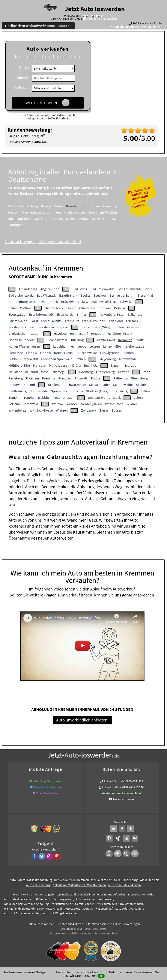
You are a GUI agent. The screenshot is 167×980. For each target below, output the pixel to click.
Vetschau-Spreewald (23, 404)
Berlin (65, 206)
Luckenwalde (87, 353)
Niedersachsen (81, 212)
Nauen (116, 365)
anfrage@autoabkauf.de (102, 19)
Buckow (82, 302)
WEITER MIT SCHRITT (48, 103)
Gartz (85, 327)
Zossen (117, 410)
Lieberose (16, 353)
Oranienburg (105, 372)
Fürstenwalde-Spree (53, 327)
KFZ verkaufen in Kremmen (72, 880)
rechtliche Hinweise (81, 933)
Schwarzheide (76, 385)
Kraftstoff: (22, 87)
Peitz (146, 372)
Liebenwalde (135, 346)
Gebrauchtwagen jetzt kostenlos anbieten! (49, 241)
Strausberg (120, 391)
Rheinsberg (139, 378)
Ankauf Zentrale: (114, 781)
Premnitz (49, 378)
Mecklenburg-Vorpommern (47, 212)
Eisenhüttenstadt (41, 314)
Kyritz (140, 340)
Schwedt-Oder (100, 385)
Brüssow (67, 302)
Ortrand (124, 372)
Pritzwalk (81, 378)
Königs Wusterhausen (24, 346)
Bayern (52, 206)
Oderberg (86, 372)
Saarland (47, 219)
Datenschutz (58, 933)
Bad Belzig (80, 289)
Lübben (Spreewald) (23, 359)
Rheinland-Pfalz (26, 219)
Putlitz (96, 378)
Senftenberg (18, 391)
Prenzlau (65, 378)
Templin (14, 397)
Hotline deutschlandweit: (38, 26)
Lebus (82, 346)
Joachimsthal (57, 340)
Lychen (81, 359)
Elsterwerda (65, 314)
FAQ (114, 933)
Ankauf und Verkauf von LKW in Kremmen (79, 885)
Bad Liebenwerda (21, 295)
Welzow (58, 404)
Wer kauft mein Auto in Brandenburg (114, 880)
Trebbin (43, 397)
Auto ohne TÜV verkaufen (124, 885)
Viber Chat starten (48, 793)
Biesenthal (145, 295)
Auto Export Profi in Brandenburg (31, 880)
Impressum (102, 933)
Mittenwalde (128, 359)
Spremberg (59, 391)
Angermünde (50, 289)
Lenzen (95, 346)
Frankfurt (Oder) (94, 321)
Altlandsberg (28, 289)
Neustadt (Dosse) (37, 372)
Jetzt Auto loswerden (95, 9)
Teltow (146, 391)
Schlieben (55, 385)
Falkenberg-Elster (112, 314)
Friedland (116, 321)
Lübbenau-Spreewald (57, 359)
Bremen (100, 206)
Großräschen (18, 333)
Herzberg (98, 333)
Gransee (133, 327)
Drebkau (105, 308)
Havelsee (60, 333)
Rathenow (121, 378)
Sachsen (63, 219)
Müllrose (39, 365)
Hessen (19, 212)
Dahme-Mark (54, 308)
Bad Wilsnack (46, 295)
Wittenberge (17, 410)
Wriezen (62, 410)
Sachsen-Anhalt (83, 219)
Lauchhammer (64, 346)
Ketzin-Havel (106, 340)
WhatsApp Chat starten (48, 781)
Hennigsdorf (79, 333)
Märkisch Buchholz (84, 365)
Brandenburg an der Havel (27, 302)
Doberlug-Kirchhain (81, 308)
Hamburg (116, 206)
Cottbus (26, 308)
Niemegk (59, 372)
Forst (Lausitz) (51, 321)
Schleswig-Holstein (112, 219)
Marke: (24, 68)
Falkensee (135, 314)
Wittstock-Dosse (41, 410)
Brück (54, 302)
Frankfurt (72, 321)
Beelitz (85, 295)
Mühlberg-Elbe (19, 365)
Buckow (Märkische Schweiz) (112, 302)
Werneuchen (114, 404)
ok (101, 976)
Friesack (132, 321)
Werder (72, 404)
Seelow (141, 385)
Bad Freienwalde (102, 289)
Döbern (120, 308)
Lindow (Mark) (50, 353)
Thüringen (22, 225)
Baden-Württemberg (29, 206)
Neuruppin (132, 365)
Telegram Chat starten (48, 787)
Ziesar (104, 410)
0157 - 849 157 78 (93, 16)
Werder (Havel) (91, 404)
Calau (13, 308)
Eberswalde (17, 314)
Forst (34, 321)
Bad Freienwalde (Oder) (135, 289)
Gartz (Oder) (101, 327)
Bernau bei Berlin (122, 295)
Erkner (82, 314)
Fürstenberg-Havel (22, 327)
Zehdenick (89, 410)
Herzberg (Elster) (120, 333)
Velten (138, 397)
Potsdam (32, 378)
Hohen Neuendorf (22, 340)
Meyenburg (108, 359)
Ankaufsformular (123, 799)
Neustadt (15, 372)
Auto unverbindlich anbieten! (82, 720)
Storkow (77, 391)
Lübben (128, 353)
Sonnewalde (39, 391)
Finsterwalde (18, 321)
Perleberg (16, 378)
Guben (35, 333)
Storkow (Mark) (97, 391)
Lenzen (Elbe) (113, 346)
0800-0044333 (134, 781)
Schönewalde (123, 385)
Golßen (119, 327)
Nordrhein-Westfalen (110, 212)
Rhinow (14, 385)
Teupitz (29, 397)
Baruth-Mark (68, 295)
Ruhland (29, 385)
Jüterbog (77, 340)
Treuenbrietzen (63, 397)
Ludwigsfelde (110, 353)
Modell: (23, 78)
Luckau (69, 353)
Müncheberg (58, 365)
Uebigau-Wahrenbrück (104, 397)
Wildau (132, 404)
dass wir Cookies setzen (80, 976)
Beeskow (100, 295)
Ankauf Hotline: (112, 787)
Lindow (32, 353)
